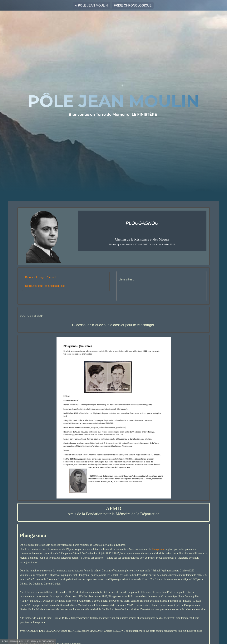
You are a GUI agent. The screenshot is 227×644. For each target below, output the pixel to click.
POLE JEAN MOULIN (93, 5)
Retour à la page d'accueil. (41, 277)
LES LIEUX (31, 641)
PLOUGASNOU (47, 641)
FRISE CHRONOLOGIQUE (133, 5)
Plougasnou (158, 549)
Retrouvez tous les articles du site (45, 286)
